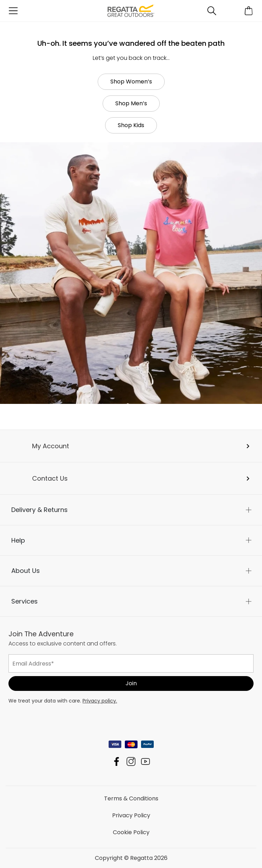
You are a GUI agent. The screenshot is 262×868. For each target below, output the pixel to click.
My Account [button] (51, 446)
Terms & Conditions (131, 798)
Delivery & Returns (39, 510)
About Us (26, 571)
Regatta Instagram (131, 761)
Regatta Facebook (117, 761)
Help (18, 540)
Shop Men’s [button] (131, 103)
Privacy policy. (100, 701)
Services (25, 601)
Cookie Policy (131, 832)
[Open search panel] (212, 11)
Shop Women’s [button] (131, 82)
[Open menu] (13, 11)
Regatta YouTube (145, 761)
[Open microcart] (249, 11)
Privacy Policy (131, 815)
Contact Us (50, 478)
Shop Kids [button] (131, 125)
